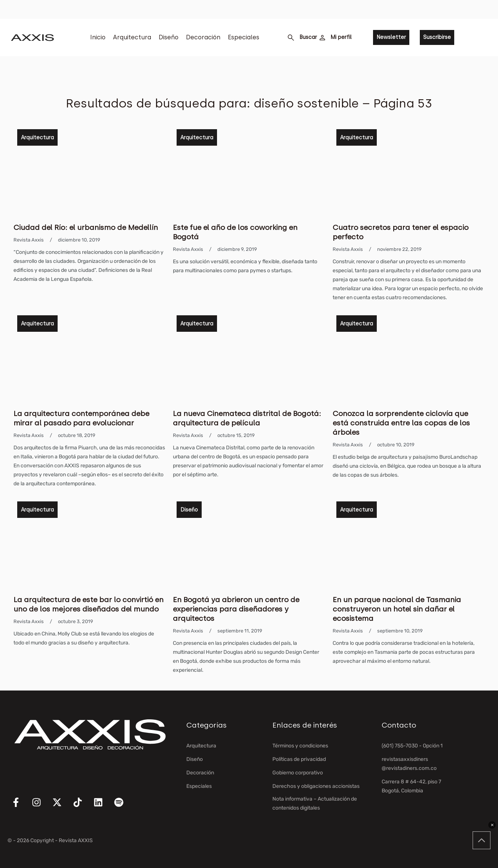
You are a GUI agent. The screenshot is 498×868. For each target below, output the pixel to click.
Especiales (244, 37)
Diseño (169, 37)
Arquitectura (132, 37)
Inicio (98, 37)
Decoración (203, 37)
